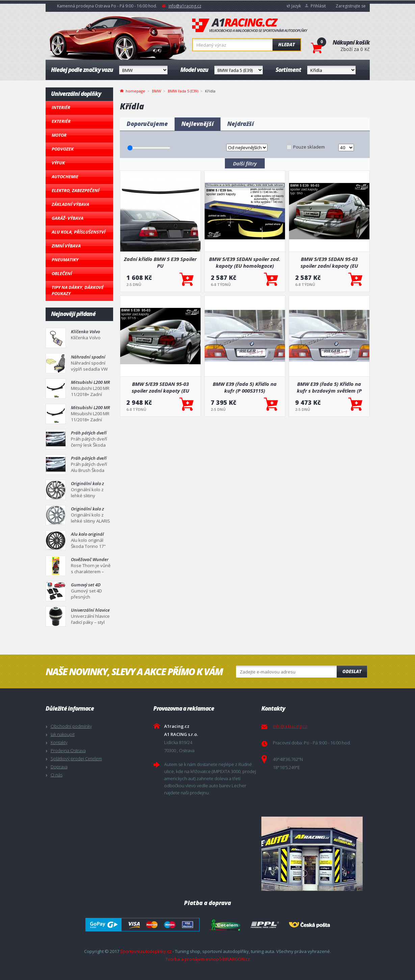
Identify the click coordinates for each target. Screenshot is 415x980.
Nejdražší (241, 124)
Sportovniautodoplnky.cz (146, 951)
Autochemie (65, 177)
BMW (157, 91)
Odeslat (352, 671)
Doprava (59, 767)
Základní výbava (70, 204)
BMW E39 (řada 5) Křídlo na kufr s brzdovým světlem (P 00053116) (329, 387)
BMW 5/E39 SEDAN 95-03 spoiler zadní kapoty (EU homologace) (329, 262)
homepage (135, 90)
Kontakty (59, 742)
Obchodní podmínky (71, 726)
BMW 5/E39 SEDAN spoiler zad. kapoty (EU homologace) (245, 262)
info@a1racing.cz (185, 6)
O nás (57, 775)
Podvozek (63, 149)
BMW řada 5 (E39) (183, 91)
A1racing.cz (250, 25)
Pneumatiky (65, 260)
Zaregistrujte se (351, 6)
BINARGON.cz (236, 959)
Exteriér (61, 121)
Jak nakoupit (63, 734)
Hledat (287, 45)
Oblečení (62, 273)
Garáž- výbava (68, 218)
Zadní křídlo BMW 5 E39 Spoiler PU (160, 262)
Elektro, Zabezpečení (75, 190)
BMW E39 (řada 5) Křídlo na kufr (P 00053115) (245, 387)
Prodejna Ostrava (68, 750)
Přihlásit (318, 6)
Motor (59, 135)
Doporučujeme (147, 124)
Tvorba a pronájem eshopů (193, 959)
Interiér (61, 107)
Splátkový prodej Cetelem (76, 759)
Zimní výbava (66, 246)
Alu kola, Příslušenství (79, 232)
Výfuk (58, 163)
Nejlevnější (198, 124)
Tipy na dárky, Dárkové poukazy (78, 290)
